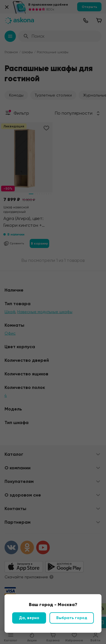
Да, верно (29, 618)
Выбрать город (72, 618)
